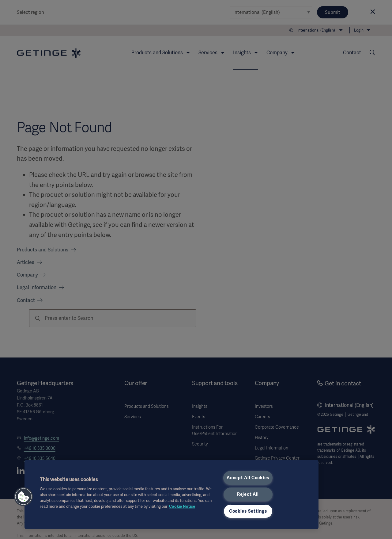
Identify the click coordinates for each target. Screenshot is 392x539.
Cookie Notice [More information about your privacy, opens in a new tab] (182, 506)
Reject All (248, 494)
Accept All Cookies (248, 478)
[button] (24, 497)
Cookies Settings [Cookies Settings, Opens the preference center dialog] (248, 511)
